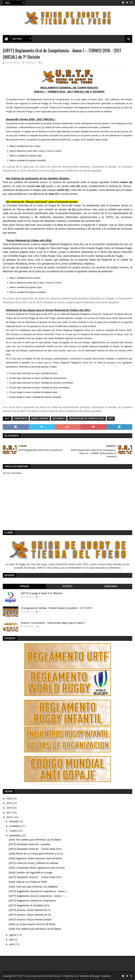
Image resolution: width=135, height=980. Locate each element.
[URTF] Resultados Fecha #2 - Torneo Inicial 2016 (35, 849)
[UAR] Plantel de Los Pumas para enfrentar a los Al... (37, 854)
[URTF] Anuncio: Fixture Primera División (30, 920)
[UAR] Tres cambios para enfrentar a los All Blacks (35, 840)
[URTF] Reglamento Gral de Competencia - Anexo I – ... (38, 896)
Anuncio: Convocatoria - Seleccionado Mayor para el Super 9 (53, 623)
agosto (13, 935)
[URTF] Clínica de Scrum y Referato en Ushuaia (33, 863)
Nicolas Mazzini (53, 976)
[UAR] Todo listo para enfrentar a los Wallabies (33, 887)
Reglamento (59, 419)
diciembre (15, 821)
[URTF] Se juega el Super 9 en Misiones (42, 593)
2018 (10, 808)
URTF (111, 419)
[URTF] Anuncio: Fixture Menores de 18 (30, 915)
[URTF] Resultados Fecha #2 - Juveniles (29, 844)
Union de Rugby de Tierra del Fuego (87, 419)
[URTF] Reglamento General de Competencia (32, 901)
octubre (14, 831)
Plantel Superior (40, 419)
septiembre (15, 836)
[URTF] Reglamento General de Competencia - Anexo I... (39, 891)
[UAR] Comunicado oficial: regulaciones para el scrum (37, 868)
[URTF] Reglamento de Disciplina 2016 (29, 905)
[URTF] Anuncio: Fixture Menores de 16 (30, 910)
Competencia (21, 419)
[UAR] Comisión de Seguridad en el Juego (31, 873)
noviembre (15, 826)
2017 (10, 813)
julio (12, 940)
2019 (10, 803)
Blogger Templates (101, 976)
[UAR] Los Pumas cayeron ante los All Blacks (32, 924)
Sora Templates (82, 976)
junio (12, 944)
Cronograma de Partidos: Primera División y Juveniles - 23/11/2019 (57, 608)
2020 (10, 798)
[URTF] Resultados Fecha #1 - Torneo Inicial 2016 (35, 877)
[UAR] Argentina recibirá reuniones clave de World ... (36, 858)
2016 (10, 817)
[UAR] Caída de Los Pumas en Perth (28, 882)
